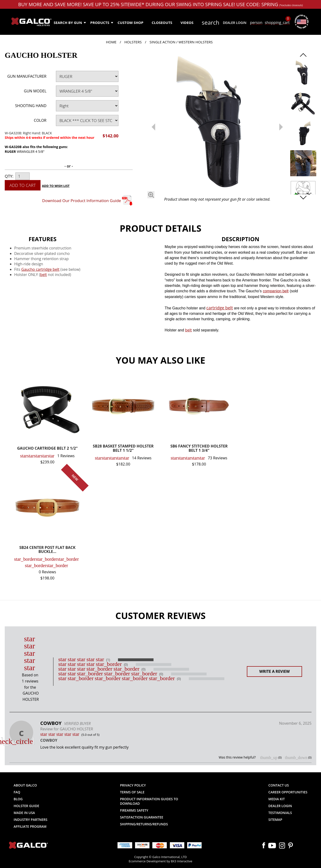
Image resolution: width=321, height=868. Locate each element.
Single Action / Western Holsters (181, 42)
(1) (108, 660)
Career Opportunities (288, 792)
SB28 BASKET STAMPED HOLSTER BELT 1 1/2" (123, 449)
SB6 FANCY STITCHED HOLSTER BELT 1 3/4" (199, 449)
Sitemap (275, 820)
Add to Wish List (56, 186)
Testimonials (280, 813)
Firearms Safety (134, 810)
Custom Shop (130, 23)
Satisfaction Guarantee (142, 817)
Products (102, 23)
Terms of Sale (132, 792)
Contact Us (279, 785)
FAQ (17, 792)
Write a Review (274, 671)
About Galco (25, 785)
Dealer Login (235, 23)
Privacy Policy (133, 785)
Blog (18, 799)
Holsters (133, 42)
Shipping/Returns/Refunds (144, 824)
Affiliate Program (30, 826)
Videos (187, 23)
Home (111, 42)
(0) (126, 665)
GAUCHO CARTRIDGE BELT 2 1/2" (47, 449)
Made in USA (24, 813)
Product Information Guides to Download (149, 801)
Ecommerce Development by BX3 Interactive (160, 861)
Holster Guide (27, 806)
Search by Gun (70, 23)
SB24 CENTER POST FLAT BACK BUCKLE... (47, 550)
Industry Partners (31, 820)
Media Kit (277, 799)
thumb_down (296, 758)
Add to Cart (23, 185)
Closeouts (162, 23)
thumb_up (269, 758)
